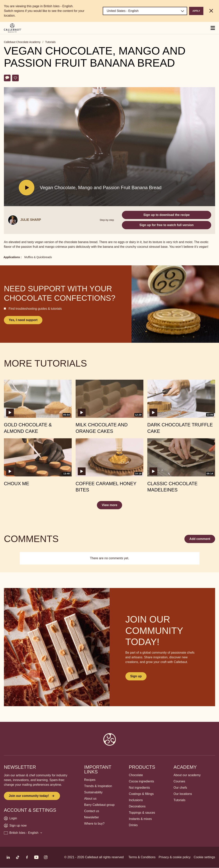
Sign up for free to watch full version (167, 225)
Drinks (133, 825)
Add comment (200, 539)
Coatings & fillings (141, 794)
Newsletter (92, 817)
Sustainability (93, 792)
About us (90, 799)
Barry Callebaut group (99, 805)
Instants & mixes (140, 819)
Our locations (183, 794)
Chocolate (136, 775)
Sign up (136, 676)
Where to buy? (94, 824)
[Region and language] (145, 11)
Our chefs (180, 788)
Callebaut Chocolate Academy (22, 42)
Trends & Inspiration (98, 786)
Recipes (90, 780)
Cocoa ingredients (142, 781)
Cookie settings (204, 857)
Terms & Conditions (142, 857)
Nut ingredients (139, 788)
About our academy (187, 775)
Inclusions (136, 800)
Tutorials (50, 42)
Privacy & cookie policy (175, 857)
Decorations (137, 806)
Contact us (92, 811)
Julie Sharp (31, 220)
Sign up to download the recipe (167, 215)
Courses (179, 781)
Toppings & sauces (142, 813)
